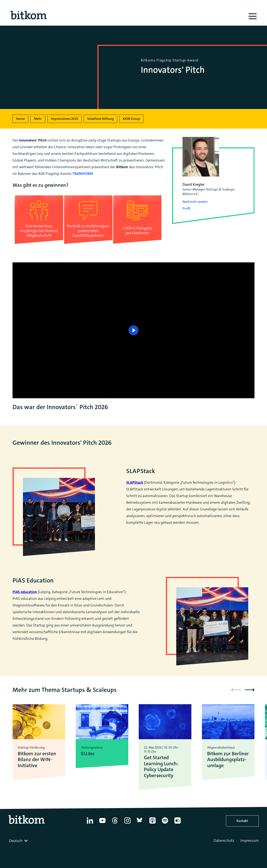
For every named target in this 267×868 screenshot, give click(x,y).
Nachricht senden (195, 202)
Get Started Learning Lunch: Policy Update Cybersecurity (161, 767)
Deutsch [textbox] (16, 841)
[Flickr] (178, 824)
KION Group (131, 119)
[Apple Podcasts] (152, 824)
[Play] (133, 330)
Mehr (38, 119)
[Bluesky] (140, 824)
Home (20, 119)
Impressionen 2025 (64, 119)
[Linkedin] (90, 824)
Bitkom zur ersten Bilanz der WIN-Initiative (37, 760)
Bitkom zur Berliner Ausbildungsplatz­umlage (228, 760)
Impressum (249, 840)
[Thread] (115, 824)
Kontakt (242, 821)
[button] (250, 690)
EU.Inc (88, 754)
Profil (186, 208)
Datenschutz (224, 840)
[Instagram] (127, 824)
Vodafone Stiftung (100, 119)
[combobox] (19, 841)
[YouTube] (102, 824)
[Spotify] (165, 824)
